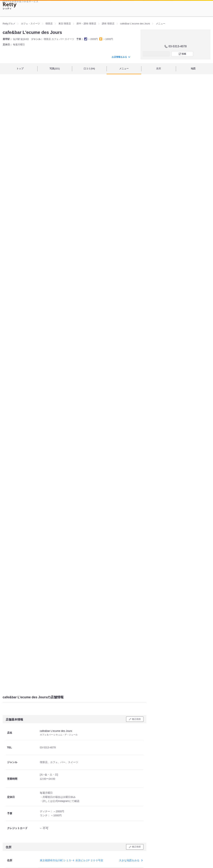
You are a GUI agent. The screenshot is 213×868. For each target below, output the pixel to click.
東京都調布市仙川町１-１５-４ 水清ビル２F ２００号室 (72, 860)
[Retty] (10, 5)
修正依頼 (136, 719)
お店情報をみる (121, 57)
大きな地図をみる (130, 860)
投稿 (184, 54)
